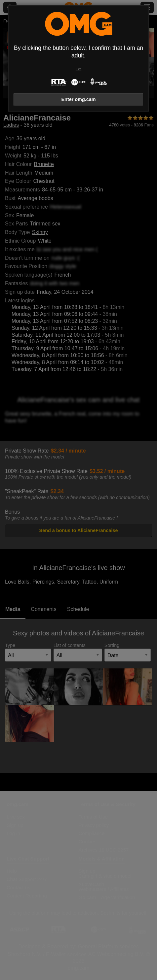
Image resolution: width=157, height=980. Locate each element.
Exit (78, 69)
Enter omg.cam (79, 99)
